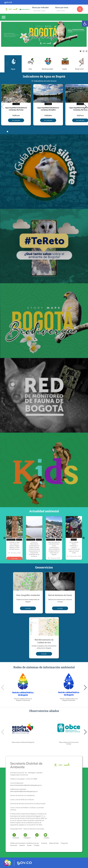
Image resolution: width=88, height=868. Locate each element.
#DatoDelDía (11, 540)
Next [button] (84, 538)
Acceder (28, 608)
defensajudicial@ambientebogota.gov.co (24, 791)
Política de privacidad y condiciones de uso (25, 843)
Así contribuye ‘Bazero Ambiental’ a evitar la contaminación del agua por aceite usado (74, 547)
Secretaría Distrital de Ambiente (26, 765)
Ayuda (29, 845)
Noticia (19, 540)
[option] (14, 538)
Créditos (36, 845)
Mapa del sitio (54, 843)
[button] (81, 64)
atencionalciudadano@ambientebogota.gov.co (26, 785)
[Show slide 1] (81, 51)
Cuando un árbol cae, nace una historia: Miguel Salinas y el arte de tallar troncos (14, 546)
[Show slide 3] (87, 51)
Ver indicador (16, 120)
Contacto (44, 843)
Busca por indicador (41, 8)
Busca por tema (62, 8)
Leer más (14, 559)
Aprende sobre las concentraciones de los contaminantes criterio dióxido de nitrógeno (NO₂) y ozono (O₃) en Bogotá (54, 548)
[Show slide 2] (84, 51)
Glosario (22, 845)
